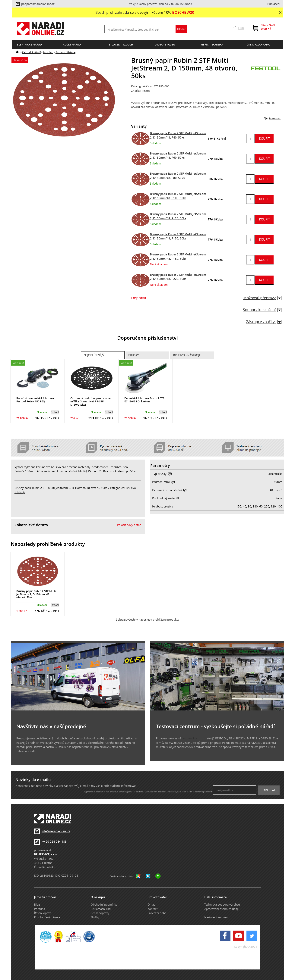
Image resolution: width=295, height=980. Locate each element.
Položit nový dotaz (129, 525)
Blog (37, 904)
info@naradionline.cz (56, 831)
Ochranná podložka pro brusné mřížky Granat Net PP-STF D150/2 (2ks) (90, 401)
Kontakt (152, 909)
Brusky (133, 355)
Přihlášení (274, 4)
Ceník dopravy (100, 913)
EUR (241, 28)
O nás (151, 904)
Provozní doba (157, 913)
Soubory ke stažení (262, 310)
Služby (95, 917)
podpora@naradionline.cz (38, 4)
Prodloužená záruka (47, 917)
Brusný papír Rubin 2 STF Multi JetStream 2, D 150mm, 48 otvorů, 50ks (36, 594)
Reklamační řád (101, 909)
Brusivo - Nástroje (65, 52)
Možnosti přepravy (262, 298)
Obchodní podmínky (104, 904)
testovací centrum (194, 738)
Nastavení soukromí (217, 917)
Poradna (40, 909)
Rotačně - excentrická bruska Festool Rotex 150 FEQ (35, 400)
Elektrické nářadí (31, 52)
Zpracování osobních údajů (222, 909)
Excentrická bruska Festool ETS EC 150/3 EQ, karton (144, 400)
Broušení (48, 52)
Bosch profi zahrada (112, 12)
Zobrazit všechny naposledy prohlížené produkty (147, 620)
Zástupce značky (264, 322)
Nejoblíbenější (94, 355)
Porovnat (275, 118)
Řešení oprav (42, 913)
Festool (147, 91)
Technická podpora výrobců (222, 904)
